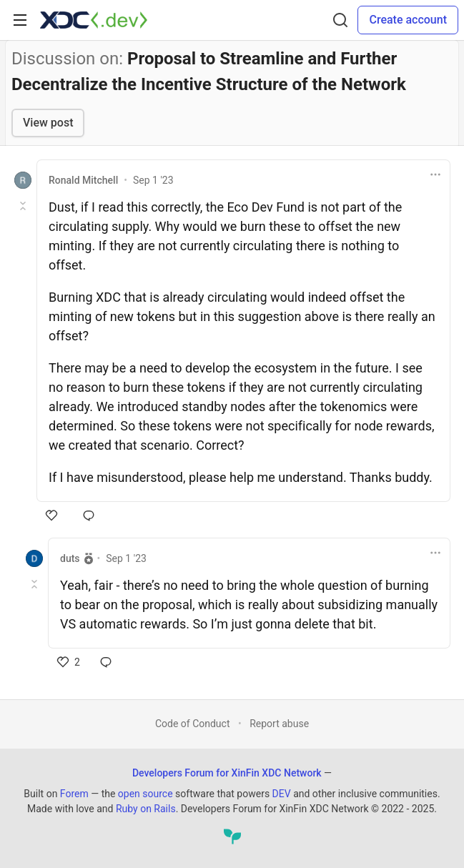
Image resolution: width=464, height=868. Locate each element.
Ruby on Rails (146, 809)
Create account (408, 20)
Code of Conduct (193, 724)
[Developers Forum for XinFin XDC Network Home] (94, 20)
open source (145, 794)
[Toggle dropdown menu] (435, 174)
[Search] (340, 20)
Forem (74, 794)
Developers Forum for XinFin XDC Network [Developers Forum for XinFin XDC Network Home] (227, 773)
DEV (282, 794)
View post (48, 123)
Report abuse (279, 724)
